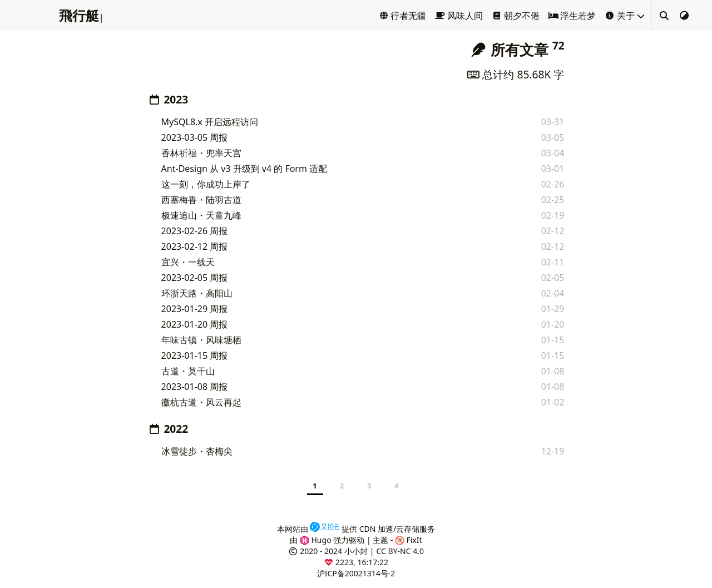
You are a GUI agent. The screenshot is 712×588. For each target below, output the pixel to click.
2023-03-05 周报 (195, 137)
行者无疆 (403, 16)
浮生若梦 (572, 16)
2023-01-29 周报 (195, 309)
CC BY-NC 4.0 (400, 551)
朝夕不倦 (516, 16)
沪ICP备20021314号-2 (356, 573)
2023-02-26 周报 (195, 231)
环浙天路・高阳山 (197, 293)
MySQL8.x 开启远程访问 (210, 122)
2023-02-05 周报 (195, 278)
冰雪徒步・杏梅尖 (197, 451)
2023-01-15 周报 (195, 355)
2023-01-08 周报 (195, 387)
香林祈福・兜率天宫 (201, 153)
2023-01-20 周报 (195, 324)
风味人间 (459, 16)
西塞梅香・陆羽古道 (201, 200)
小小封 (356, 551)
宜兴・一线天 (188, 262)
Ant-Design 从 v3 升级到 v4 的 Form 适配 (244, 169)
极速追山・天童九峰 (201, 215)
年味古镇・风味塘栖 (201, 340)
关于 (620, 16)
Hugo (316, 540)
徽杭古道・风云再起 (201, 402)
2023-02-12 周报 (195, 246)
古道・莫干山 (188, 371)
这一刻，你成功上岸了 (206, 184)
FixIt (409, 540)
